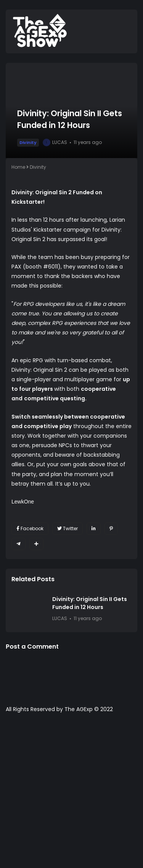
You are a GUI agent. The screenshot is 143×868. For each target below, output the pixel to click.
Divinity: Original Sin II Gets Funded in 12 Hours (90, 603)
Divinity (28, 142)
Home (18, 167)
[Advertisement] (71, 794)
